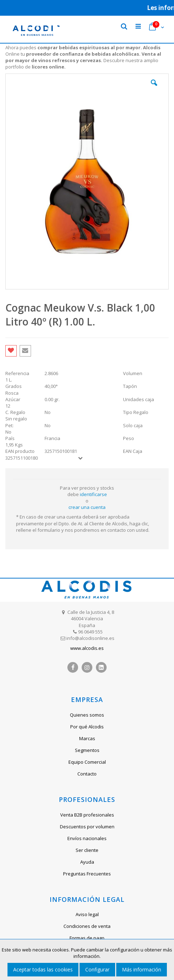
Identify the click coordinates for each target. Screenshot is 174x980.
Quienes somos (87, 715)
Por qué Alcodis (87, 727)
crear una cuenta (87, 507)
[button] (154, 88)
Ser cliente (87, 850)
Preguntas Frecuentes (87, 874)
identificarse (93, 494)
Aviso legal (87, 914)
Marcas (87, 738)
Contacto (87, 774)
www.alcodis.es (87, 648)
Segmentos (87, 750)
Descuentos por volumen (87, 827)
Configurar (97, 969)
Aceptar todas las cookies (43, 969)
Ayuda (87, 862)
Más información (142, 969)
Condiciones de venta (87, 926)
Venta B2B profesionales (87, 815)
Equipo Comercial (87, 762)
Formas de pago (87, 938)
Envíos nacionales (87, 838)
